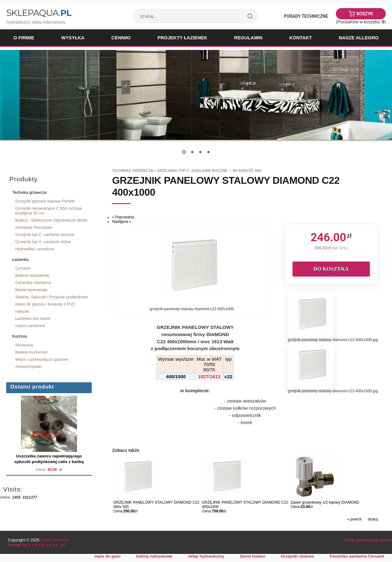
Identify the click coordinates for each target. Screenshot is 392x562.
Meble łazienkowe (31, 290)
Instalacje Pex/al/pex (34, 227)
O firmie (24, 38)
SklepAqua (39, 13)
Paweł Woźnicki (55, 540)
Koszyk (365, 14)
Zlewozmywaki (28, 367)
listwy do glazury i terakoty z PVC (45, 304)
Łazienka (20, 259)
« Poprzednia (123, 217)
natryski (22, 311)
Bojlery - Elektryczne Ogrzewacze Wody (51, 220)
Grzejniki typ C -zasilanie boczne (45, 235)
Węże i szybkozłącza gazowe (42, 359)
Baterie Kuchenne (31, 352)
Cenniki (121, 38)
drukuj (373, 519)
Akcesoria (24, 345)
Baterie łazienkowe (32, 275)
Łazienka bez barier (33, 318)
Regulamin (248, 38)
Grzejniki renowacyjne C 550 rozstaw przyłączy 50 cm (49, 211)
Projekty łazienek (182, 38)
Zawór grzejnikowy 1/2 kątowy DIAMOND (325, 502)
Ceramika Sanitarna (33, 283)
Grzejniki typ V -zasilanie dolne (43, 242)
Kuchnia (19, 336)
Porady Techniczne (306, 16)
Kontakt (301, 38)
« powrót (354, 519)
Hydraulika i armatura (34, 249)
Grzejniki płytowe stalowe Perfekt (45, 201)
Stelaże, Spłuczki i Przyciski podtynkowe (52, 297)
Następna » (121, 222)
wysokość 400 (247, 171)
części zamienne (30, 326)
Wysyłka (73, 38)
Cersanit (23, 268)
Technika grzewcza (29, 192)
